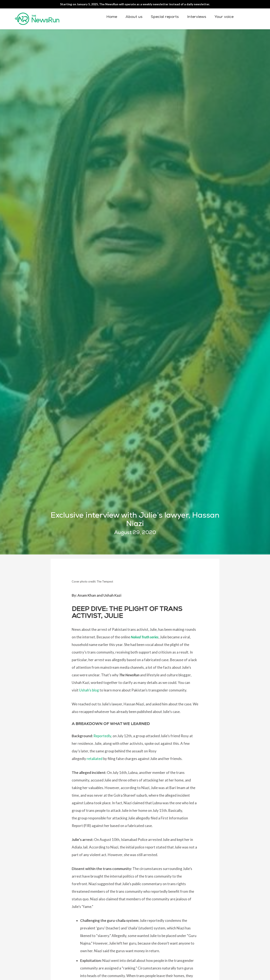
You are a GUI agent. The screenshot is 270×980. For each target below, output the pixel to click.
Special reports (165, 17)
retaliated (95, 759)
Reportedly (102, 736)
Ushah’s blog (89, 690)
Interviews (197, 17)
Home (112, 17)
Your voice (224, 17)
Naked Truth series (145, 637)
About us (134, 17)
